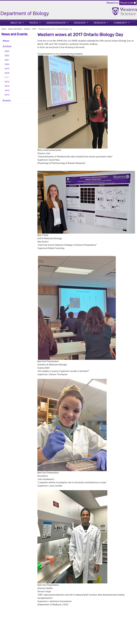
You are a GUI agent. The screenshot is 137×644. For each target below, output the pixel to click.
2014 (7, 90)
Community (121, 23)
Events (7, 101)
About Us (16, 23)
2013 (7, 95)
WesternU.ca (113, 3)
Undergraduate (56, 23)
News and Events (61, 29)
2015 (7, 86)
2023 (7, 51)
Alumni (83, 29)
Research (100, 23)
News (6, 41)
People (34, 23)
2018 (7, 73)
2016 (7, 82)
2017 (34, 29)
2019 (7, 69)
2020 (7, 64)
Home (4, 29)
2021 (7, 60)
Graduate (80, 23)
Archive (27, 29)
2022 (7, 56)
